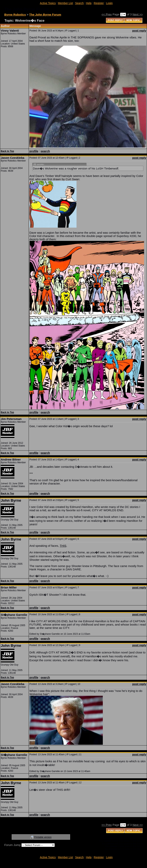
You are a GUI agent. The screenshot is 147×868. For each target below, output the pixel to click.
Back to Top (7, 151)
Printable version (43, 837)
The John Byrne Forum (45, 15)
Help (89, 3)
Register (99, 3)
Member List (65, 3)
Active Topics (48, 3)
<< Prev (107, 14)
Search (79, 3)
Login (109, 3)
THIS (63, 546)
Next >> (138, 14)
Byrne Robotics (15, 15)
